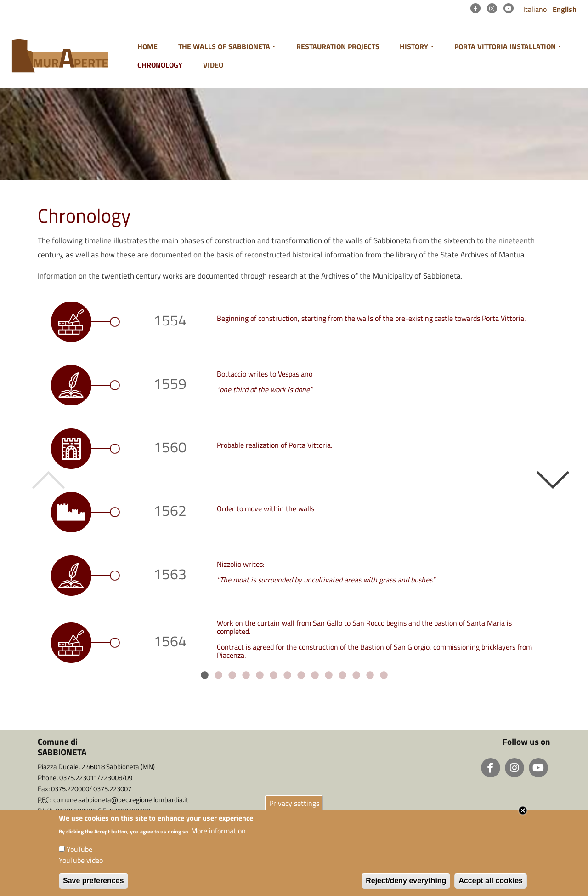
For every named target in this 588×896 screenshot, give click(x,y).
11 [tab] (342, 675)
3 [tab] (232, 675)
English (565, 9)
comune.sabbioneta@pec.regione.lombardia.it (121, 800)
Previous (42, 480)
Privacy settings (294, 808)
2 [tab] (218, 675)
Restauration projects (338, 46)
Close (523, 816)
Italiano (535, 9)
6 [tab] (273, 675)
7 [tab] (287, 675)
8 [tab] (301, 675)
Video (213, 65)
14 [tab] (384, 675)
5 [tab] (260, 675)
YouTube (79, 855)
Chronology (160, 65)
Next (546, 480)
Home (147, 46)
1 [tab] (204, 675)
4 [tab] (246, 675)
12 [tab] (356, 675)
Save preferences (93, 886)
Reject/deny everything (406, 886)
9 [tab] (315, 675)
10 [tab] (328, 675)
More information (218, 836)
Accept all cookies (491, 886)
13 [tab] (370, 675)
